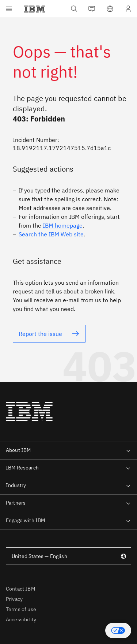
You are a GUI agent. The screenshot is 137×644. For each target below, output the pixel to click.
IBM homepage (63, 225)
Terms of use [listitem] (21, 609)
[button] (118, 630)
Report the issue (40, 334)
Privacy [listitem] (14, 599)
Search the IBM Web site (51, 234)
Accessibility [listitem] (21, 619)
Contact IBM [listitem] (20, 589)
